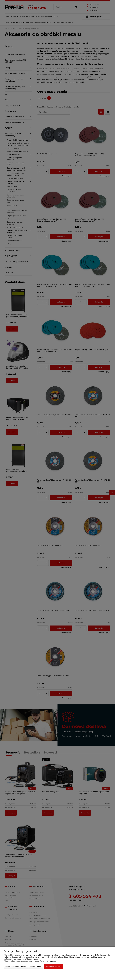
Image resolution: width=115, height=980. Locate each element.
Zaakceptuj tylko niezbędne (16, 967)
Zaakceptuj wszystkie (53, 967)
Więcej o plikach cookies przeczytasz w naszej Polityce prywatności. (30, 961)
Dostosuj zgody (36, 967)
